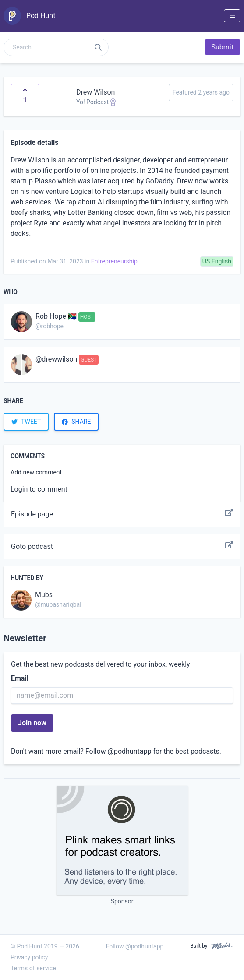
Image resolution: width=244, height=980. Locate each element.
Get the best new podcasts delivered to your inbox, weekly (101, 664)
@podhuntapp (130, 751)
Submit (223, 47)
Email (20, 678)
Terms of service (33, 968)
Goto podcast (122, 547)
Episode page (122, 514)
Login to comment (39, 489)
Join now (32, 723)
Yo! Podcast (96, 102)
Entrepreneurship (114, 261)
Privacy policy (29, 957)
